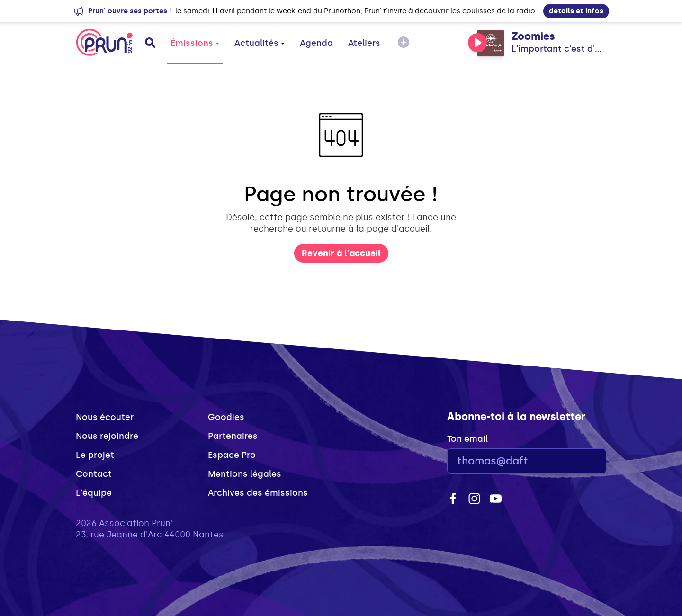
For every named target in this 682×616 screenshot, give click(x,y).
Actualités (260, 43)
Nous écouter (105, 417)
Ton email (467, 439)
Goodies (226, 417)
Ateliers (364, 43)
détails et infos (576, 11)
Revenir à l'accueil (341, 253)
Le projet (95, 455)
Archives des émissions (258, 493)
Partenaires (233, 436)
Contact (94, 474)
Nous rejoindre (107, 436)
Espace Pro (232, 455)
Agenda (316, 43)
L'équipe (94, 493)
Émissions (195, 43)
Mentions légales (245, 474)
